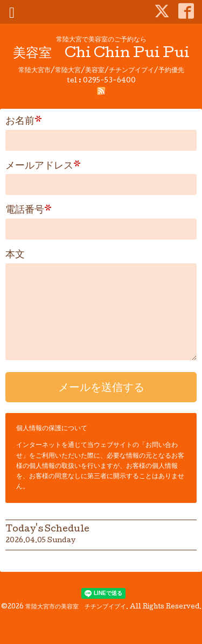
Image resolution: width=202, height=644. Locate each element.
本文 (15, 255)
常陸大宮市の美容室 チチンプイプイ (76, 607)
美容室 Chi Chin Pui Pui (101, 54)
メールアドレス (43, 166)
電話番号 (29, 211)
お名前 (24, 122)
